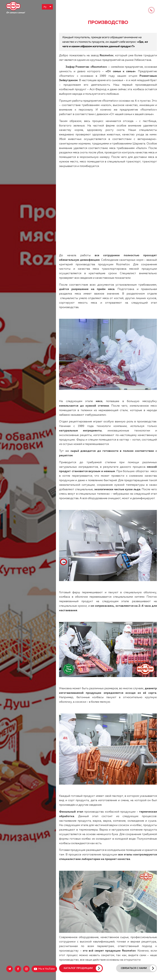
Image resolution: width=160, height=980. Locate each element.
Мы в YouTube (46, 969)
